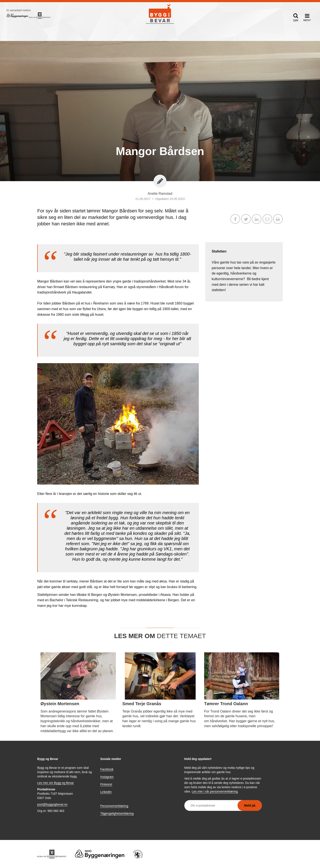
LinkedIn (106, 792)
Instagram (107, 777)
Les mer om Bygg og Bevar (56, 783)
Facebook (107, 769)
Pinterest (106, 784)
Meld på (250, 805)
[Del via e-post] (267, 220)
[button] (296, 17)
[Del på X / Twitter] (246, 220)
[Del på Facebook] (235, 220)
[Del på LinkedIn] (257, 220)
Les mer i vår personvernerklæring (215, 791)
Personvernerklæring (114, 806)
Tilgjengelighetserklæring (117, 813)
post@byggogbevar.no (52, 804)
